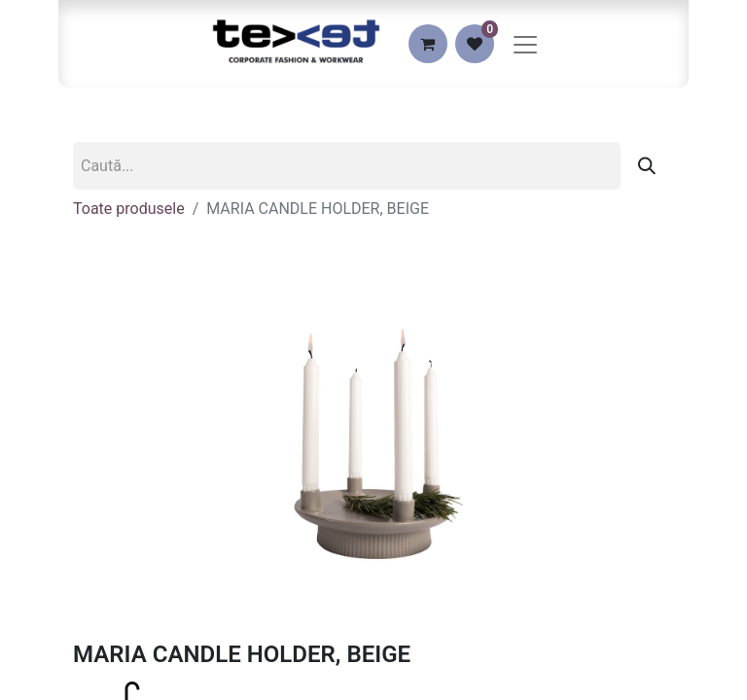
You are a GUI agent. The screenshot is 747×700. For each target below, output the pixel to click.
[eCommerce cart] (428, 44)
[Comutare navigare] (525, 44)
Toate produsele (129, 209)
